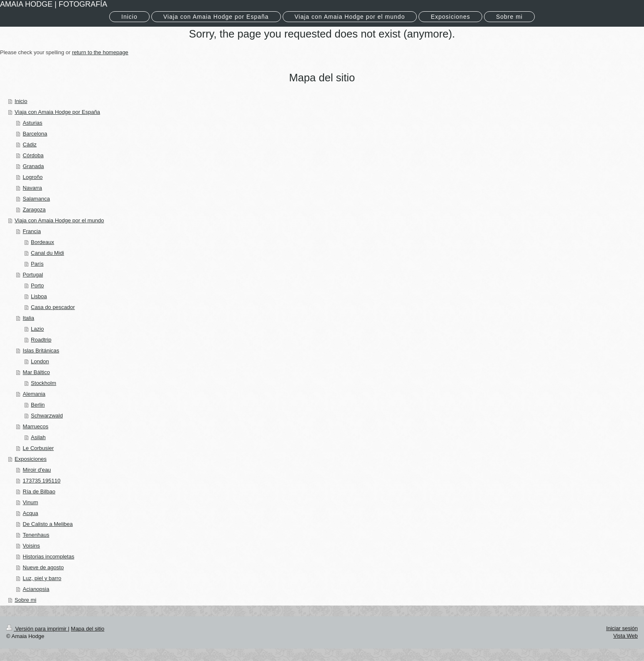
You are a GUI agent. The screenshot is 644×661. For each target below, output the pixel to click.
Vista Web (625, 636)
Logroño (33, 177)
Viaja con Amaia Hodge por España (57, 112)
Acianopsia (36, 589)
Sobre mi (25, 600)
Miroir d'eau (37, 470)
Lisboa (39, 296)
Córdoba (33, 155)
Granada (34, 166)
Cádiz (30, 145)
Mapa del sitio (88, 629)
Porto (37, 285)
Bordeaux (43, 242)
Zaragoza (34, 210)
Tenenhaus (36, 535)
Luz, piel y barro (42, 578)
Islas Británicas (41, 351)
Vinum (31, 502)
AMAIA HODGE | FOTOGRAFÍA (54, 4)
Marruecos (36, 426)
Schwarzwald (47, 416)
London (40, 361)
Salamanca (36, 199)
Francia (32, 231)
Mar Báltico (36, 372)
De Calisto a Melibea (48, 524)
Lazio (37, 329)
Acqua (31, 513)
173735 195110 (42, 481)
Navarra (33, 188)
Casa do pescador (53, 307)
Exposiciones (31, 459)
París (37, 264)
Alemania (34, 394)
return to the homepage (100, 52)
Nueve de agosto (43, 567)
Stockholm (44, 383)
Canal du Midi (48, 253)
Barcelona (35, 134)
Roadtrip (41, 340)
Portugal (33, 275)
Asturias (33, 123)
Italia (29, 318)
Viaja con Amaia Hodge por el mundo (59, 220)
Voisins (31, 546)
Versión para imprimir (37, 629)
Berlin (38, 405)
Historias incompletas (49, 557)
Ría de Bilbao (39, 491)
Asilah (38, 437)
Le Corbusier (38, 448)
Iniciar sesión (622, 628)
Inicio (21, 101)
